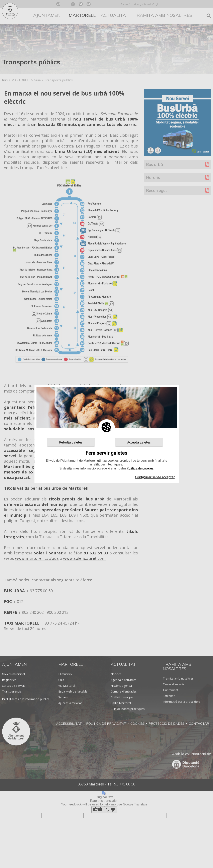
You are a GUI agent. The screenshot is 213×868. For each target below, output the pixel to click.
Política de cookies (140, 468)
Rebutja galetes (71, 442)
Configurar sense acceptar (155, 477)
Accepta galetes (139, 442)
